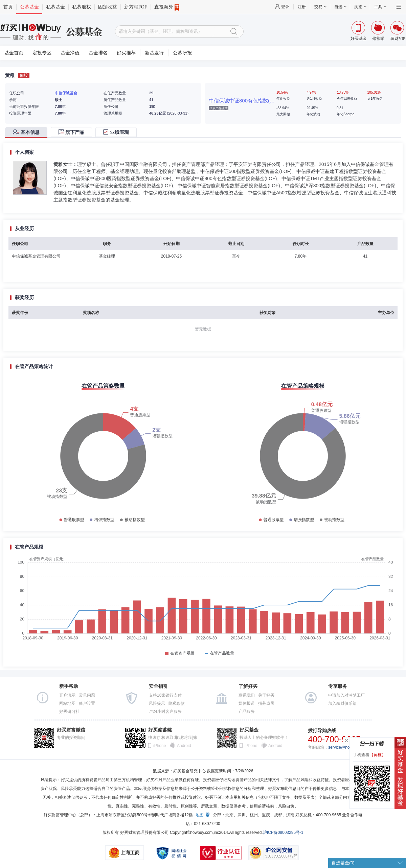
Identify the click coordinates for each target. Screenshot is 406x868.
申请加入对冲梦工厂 (346, 695)
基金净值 (70, 53)
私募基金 (55, 7)
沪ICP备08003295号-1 (283, 833)
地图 (200, 815)
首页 (8, 7)
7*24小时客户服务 (165, 712)
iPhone (160, 746)
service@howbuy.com (348, 747)
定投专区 (42, 53)
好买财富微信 (71, 730)
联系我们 (247, 695)
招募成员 (266, 703)
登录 (285, 7)
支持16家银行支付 (165, 695)
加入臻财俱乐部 (342, 703)
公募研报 (182, 53)
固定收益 (108, 7)
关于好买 (266, 695)
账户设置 (87, 703)
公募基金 (29, 7)
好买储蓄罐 (160, 730)
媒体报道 (247, 703)
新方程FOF (136, 7)
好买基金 (249, 730)
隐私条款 (177, 703)
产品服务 (247, 712)
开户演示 (67, 695)
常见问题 (87, 695)
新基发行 (154, 53)
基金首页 (14, 53)
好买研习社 (69, 712)
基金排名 (98, 53)
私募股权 (82, 7)
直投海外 (167, 7)
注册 (302, 7)
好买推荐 (126, 53)
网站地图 (67, 703)
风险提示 (157, 703)
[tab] (28, 133)
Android (184, 746)
